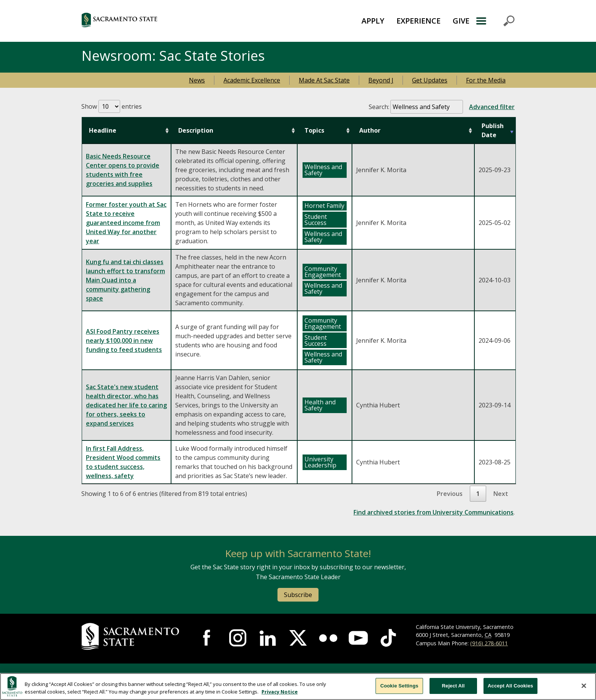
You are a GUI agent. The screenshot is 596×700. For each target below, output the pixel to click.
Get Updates (430, 80)
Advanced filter (492, 107)
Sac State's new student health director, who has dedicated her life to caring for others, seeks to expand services (126, 405)
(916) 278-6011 (489, 643)
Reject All (453, 686)
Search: (442, 107)
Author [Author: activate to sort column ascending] (370, 130)
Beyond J (381, 80)
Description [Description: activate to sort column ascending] (196, 130)
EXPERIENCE (418, 21)
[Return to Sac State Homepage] (157, 21)
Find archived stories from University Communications (434, 512)
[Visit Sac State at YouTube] (358, 638)
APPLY (373, 21)
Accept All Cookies (510, 686)
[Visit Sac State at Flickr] (328, 638)
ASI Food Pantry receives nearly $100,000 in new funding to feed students (124, 340)
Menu (495, 21)
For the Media (486, 80)
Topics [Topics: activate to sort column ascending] (314, 130)
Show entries (112, 106)
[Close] (584, 686)
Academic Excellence (252, 80)
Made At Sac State (324, 80)
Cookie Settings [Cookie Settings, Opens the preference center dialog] (399, 686)
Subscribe (298, 595)
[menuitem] (373, 21)
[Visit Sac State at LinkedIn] (268, 638)
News (197, 80)
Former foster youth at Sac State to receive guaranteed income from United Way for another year (126, 223)
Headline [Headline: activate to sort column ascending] (103, 130)
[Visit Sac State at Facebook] (208, 638)
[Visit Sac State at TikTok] (388, 638)
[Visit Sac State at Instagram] (238, 638)
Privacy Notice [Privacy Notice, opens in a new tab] (280, 692)
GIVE (461, 21)
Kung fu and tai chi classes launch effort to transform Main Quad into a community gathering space (125, 280)
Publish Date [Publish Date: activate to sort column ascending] (493, 130)
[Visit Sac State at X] (298, 638)
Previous (450, 494)
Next (501, 494)
